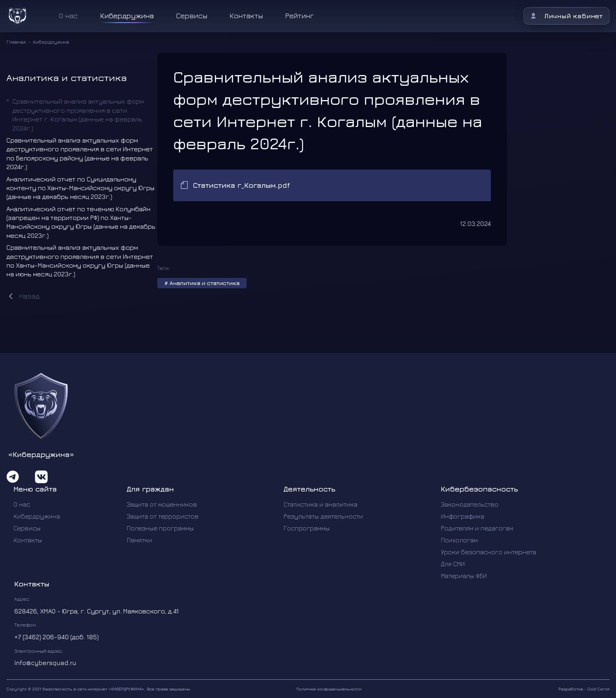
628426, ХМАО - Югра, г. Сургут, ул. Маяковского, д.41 (97, 611)
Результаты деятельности (323, 516)
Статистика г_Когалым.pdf (241, 185)
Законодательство (470, 504)
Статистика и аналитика (321, 504)
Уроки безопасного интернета (489, 552)
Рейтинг (299, 16)
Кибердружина (127, 16)
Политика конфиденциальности (329, 689)
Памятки (139, 540)
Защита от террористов (163, 516)
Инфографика (462, 516)
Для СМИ (453, 564)
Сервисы (192, 16)
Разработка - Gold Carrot (584, 689)
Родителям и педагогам (477, 528)
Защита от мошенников (162, 504)
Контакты (246, 16)
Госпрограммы (307, 528)
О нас (22, 504)
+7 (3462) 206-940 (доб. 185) (56, 637)
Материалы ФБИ (464, 576)
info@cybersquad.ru (45, 663)
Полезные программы (160, 528)
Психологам (459, 540)
